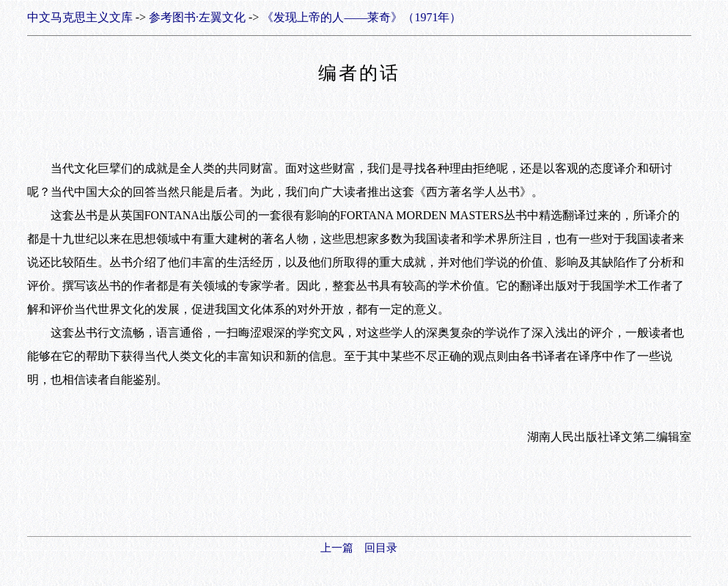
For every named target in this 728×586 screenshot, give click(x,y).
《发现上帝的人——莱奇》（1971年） (361, 17)
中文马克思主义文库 (80, 17)
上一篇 (337, 548)
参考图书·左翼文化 (197, 17)
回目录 (381, 548)
